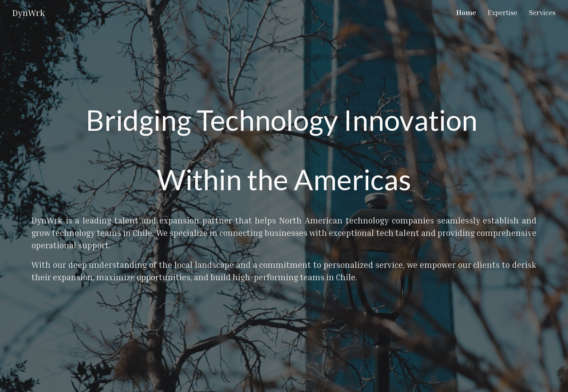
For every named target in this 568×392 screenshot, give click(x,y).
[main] (284, 196)
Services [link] (542, 12)
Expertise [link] (503, 12)
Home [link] (466, 12)
